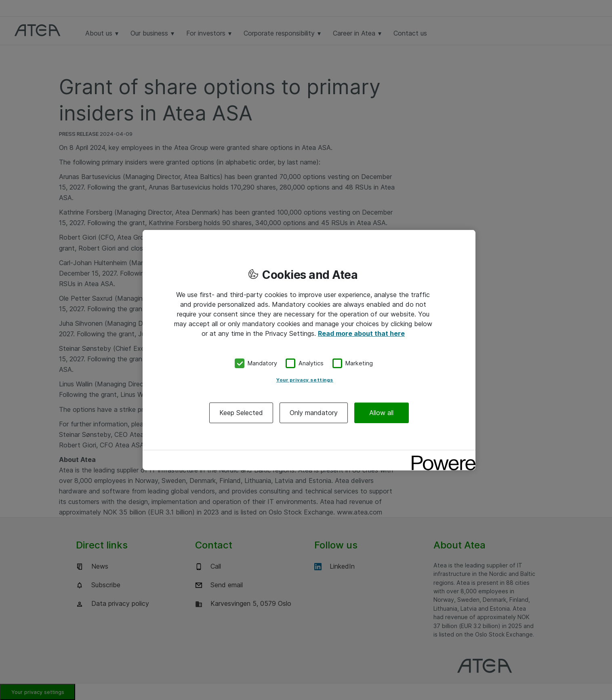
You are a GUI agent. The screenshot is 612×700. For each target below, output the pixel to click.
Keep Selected (241, 412)
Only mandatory (314, 412)
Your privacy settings (305, 380)
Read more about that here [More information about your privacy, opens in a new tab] (361, 333)
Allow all (381, 412)
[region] (309, 350)
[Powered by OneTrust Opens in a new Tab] (441, 457)
